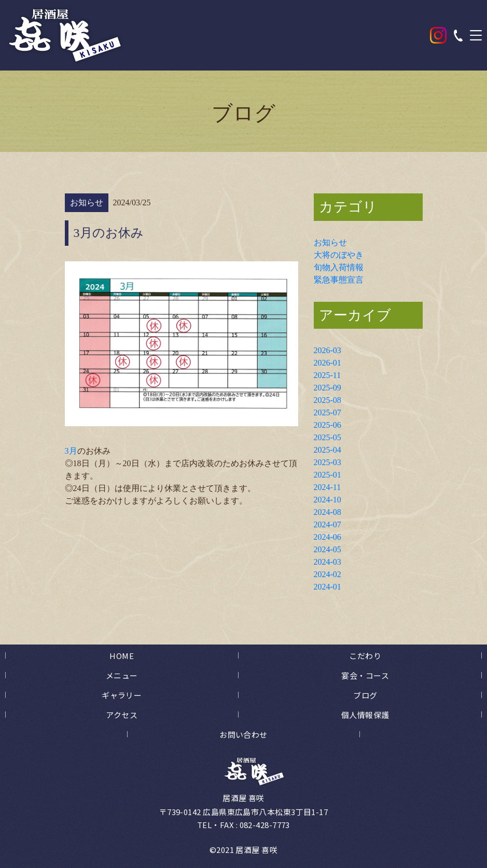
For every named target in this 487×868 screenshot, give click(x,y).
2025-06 (328, 425)
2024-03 (328, 562)
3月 (71, 451)
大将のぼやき (339, 255)
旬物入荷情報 (339, 267)
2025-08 (328, 400)
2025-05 (328, 437)
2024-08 (328, 512)
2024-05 (328, 549)
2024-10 (328, 500)
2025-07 (328, 412)
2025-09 (328, 388)
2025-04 (328, 450)
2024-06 (328, 537)
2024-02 (328, 574)
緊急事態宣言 (339, 280)
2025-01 (328, 475)
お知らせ (330, 242)
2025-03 (328, 462)
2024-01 (328, 587)
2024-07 (328, 524)
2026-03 (328, 350)
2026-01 (328, 363)
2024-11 (328, 487)
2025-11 (328, 375)
